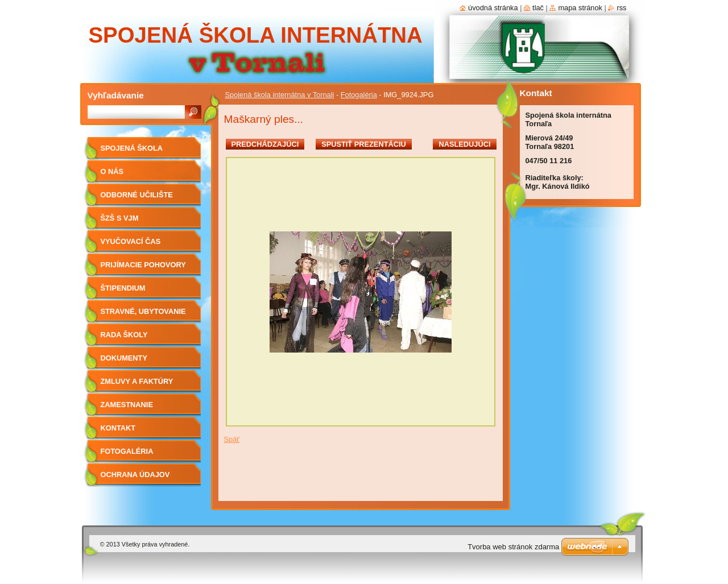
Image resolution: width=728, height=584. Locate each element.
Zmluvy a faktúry (137, 381)
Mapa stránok (580, 8)
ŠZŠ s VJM (120, 218)
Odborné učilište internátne (137, 199)
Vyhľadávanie (116, 95)
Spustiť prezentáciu (364, 144)
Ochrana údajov (135, 475)
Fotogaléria (359, 95)
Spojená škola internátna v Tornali (280, 95)
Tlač (538, 8)
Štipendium (123, 288)
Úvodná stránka (493, 8)
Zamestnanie (127, 405)
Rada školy (124, 335)
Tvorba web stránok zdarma (513, 547)
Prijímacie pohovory (143, 265)
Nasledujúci (464, 144)
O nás (112, 171)
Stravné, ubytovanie (143, 311)
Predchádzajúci (265, 144)
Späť (232, 439)
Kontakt (118, 428)
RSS (621, 8)
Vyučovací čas (131, 241)
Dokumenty (124, 358)
